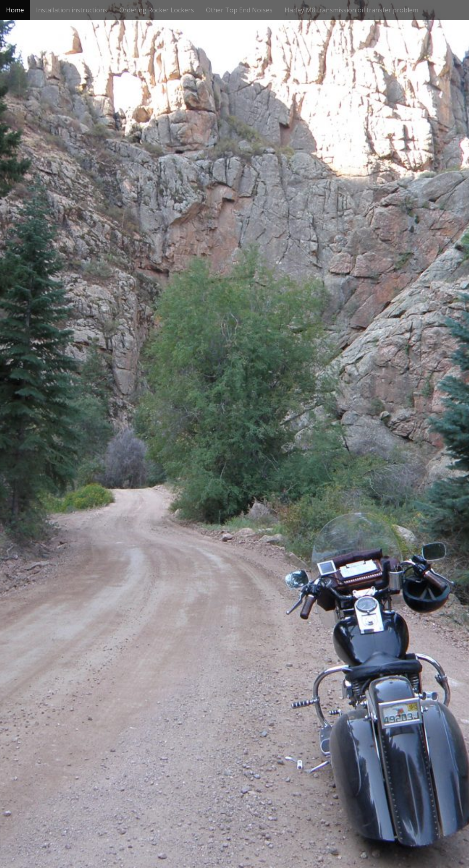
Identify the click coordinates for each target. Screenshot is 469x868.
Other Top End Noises (239, 10)
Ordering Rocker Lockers (157, 10)
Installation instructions (72, 10)
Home (15, 10)
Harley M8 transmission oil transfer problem (351, 10)
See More (235, 462)
